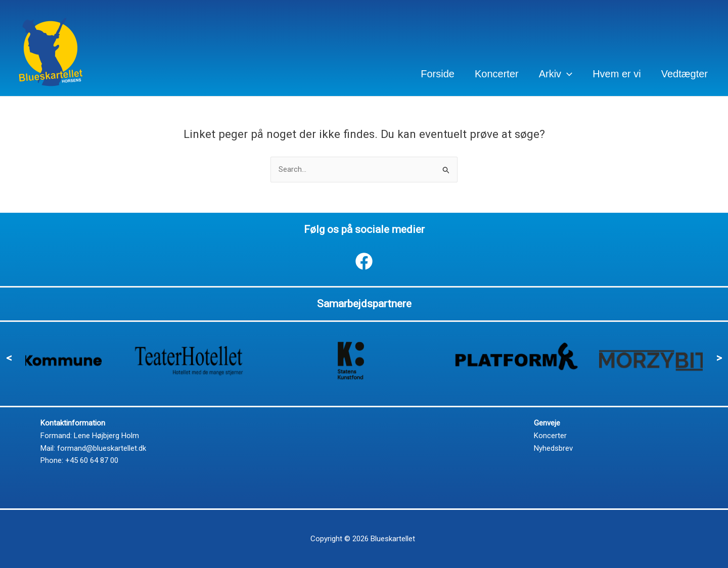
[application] (567, 74)
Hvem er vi (617, 74)
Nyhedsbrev (553, 448)
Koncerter (497, 74)
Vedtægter (685, 74)
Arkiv (556, 74)
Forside (438, 74)
